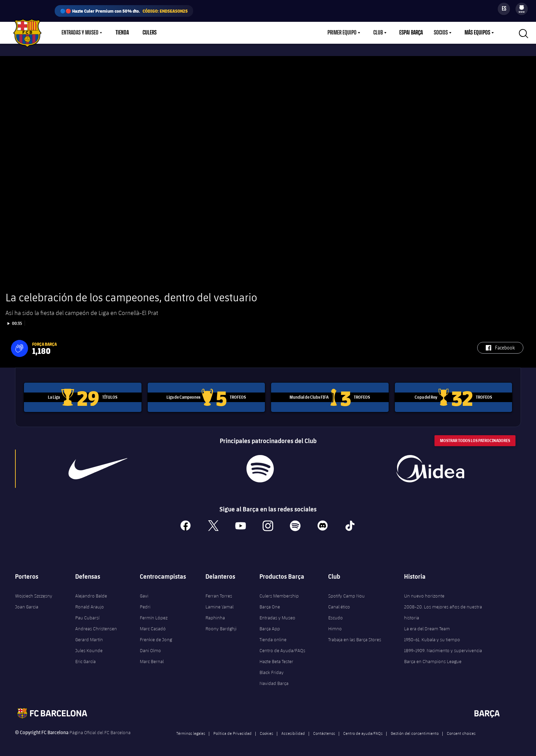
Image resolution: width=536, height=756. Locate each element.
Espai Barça (411, 33)
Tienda (122, 33)
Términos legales (191, 731)
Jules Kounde (89, 649)
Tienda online (273, 638)
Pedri (145, 605)
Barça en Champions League (433, 660)
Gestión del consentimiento (415, 731)
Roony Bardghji (221, 627)
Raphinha (215, 616)
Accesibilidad (293, 731)
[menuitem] (522, 8)
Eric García (85, 660)
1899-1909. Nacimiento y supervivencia (443, 649)
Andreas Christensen (96, 627)
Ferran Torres (219, 594)
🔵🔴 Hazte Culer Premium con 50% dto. (124, 11)
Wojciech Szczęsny (34, 594)
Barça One (270, 605)
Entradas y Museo (80, 33)
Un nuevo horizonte (424, 594)
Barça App (270, 627)
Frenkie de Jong (156, 638)
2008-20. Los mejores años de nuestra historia (443, 610)
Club (378, 33)
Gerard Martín (89, 638)
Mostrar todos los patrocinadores (475, 439)
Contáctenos (324, 731)
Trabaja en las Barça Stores (355, 638)
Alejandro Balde (91, 594)
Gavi (144, 594)
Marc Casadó (153, 627)
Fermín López (154, 616)
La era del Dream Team (427, 627)
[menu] (522, 9)
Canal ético (339, 605)
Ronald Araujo (90, 605)
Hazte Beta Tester (276, 660)
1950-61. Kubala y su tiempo (432, 638)
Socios (441, 33)
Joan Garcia (27, 605)
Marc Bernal (152, 660)
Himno (335, 627)
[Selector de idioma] (504, 9)
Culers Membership (279, 594)
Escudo (336, 616)
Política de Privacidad (232, 731)
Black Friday (272, 671)
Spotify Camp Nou (346, 594)
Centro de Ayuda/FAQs (282, 649)
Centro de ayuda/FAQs (363, 731)
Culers (150, 33)
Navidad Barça (274, 682)
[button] (19, 347)
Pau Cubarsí (87, 616)
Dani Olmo (150, 649)
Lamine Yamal (219, 605)
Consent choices (461, 731)
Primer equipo (342, 33)
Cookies (266, 731)
